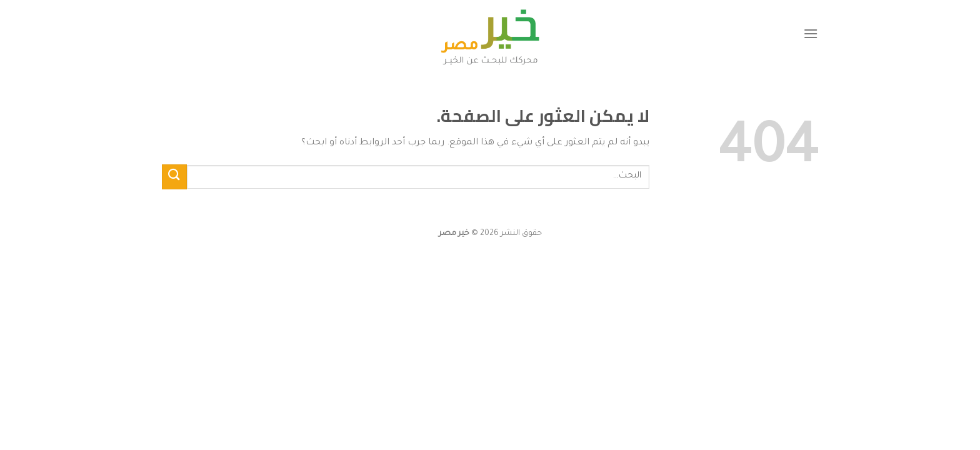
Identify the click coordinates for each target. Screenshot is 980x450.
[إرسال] (174, 177)
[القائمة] (811, 33)
